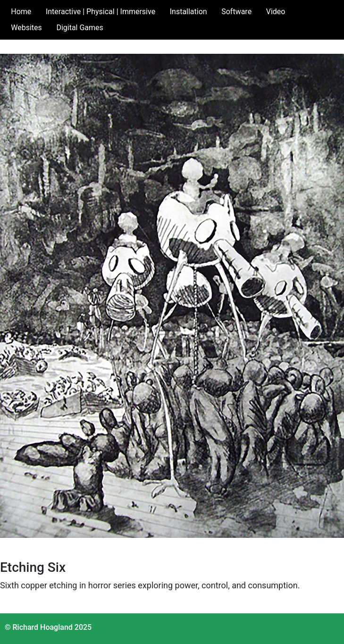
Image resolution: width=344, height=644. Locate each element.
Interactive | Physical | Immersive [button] (101, 12)
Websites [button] (26, 28)
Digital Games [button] (80, 28)
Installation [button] (189, 12)
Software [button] (236, 12)
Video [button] (276, 12)
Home (21, 12)
